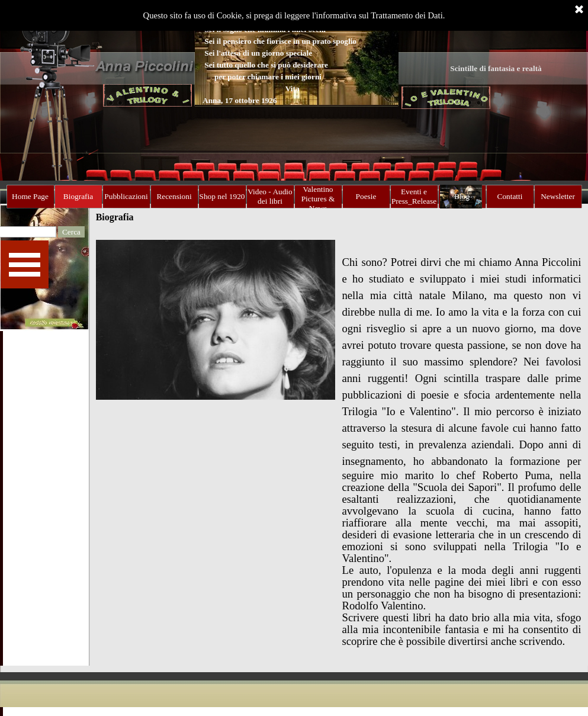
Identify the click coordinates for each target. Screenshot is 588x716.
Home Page (30, 196)
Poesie (366, 196)
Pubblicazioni (126, 196)
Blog (462, 196)
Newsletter (558, 196)
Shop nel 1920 (222, 196)
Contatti (510, 196)
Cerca (71, 232)
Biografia (78, 196)
